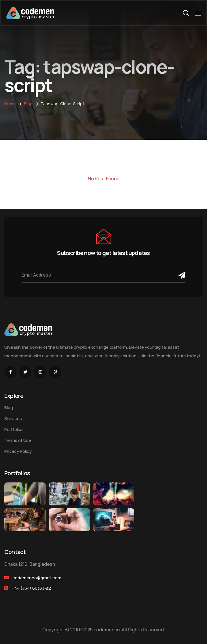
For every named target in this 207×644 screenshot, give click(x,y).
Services (13, 418)
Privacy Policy (18, 451)
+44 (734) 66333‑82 (31, 588)
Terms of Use (18, 440)
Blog (28, 104)
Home (10, 104)
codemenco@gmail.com (37, 578)
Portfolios (14, 429)
